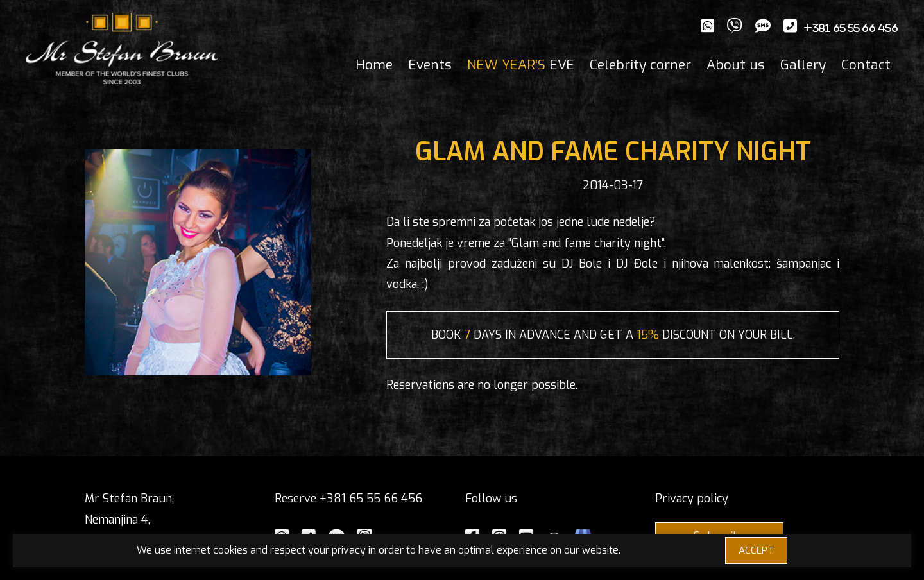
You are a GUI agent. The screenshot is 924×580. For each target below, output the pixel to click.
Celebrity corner (640, 65)
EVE (521, 65)
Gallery (803, 65)
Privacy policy (692, 499)
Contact (866, 65)
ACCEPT (756, 550)
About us (736, 65)
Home (374, 65)
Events (430, 65)
